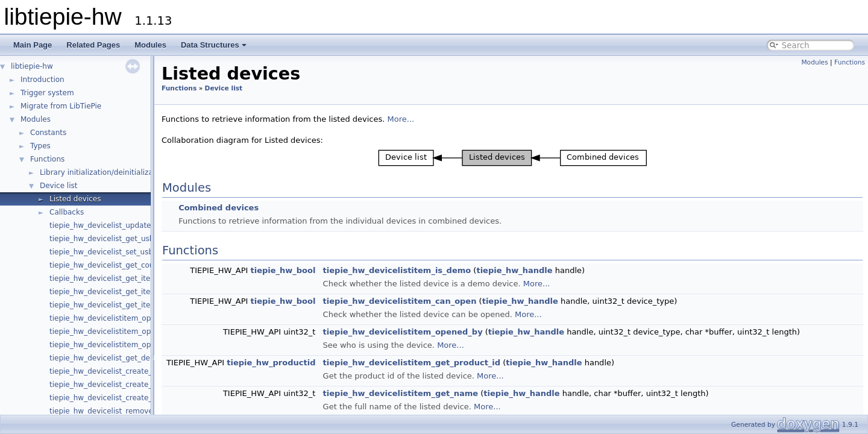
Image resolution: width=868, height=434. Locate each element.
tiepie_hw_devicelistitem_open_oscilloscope (128, 332)
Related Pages (93, 45)
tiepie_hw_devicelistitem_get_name (401, 393)
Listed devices (75, 199)
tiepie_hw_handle (514, 270)
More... (401, 119)
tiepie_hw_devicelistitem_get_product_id (412, 363)
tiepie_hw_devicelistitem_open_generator (124, 345)
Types (40, 146)
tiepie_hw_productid (271, 363)
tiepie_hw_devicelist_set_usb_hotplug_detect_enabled (147, 252)
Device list (58, 186)
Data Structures (214, 45)
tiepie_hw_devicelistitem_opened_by (403, 332)
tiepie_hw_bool (283, 270)
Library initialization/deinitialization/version (118, 172)
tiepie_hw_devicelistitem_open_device (118, 318)
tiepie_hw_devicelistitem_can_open (400, 301)
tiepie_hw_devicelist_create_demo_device (125, 371)
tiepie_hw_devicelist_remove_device (115, 411)
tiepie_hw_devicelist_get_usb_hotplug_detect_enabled (147, 239)
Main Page (33, 45)
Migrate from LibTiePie (61, 106)
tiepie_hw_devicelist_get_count (105, 265)
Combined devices (219, 208)
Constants (48, 133)
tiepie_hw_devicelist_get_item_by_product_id (131, 278)
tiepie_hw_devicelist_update (100, 225)
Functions (47, 159)
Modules (150, 45)
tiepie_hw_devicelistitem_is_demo (397, 270)
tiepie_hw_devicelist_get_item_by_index (121, 292)
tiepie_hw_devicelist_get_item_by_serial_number (137, 305)
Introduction (42, 80)
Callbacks (67, 212)
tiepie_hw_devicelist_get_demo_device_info (128, 358)
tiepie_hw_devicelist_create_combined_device (132, 385)
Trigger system (47, 93)
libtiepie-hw (32, 66)
